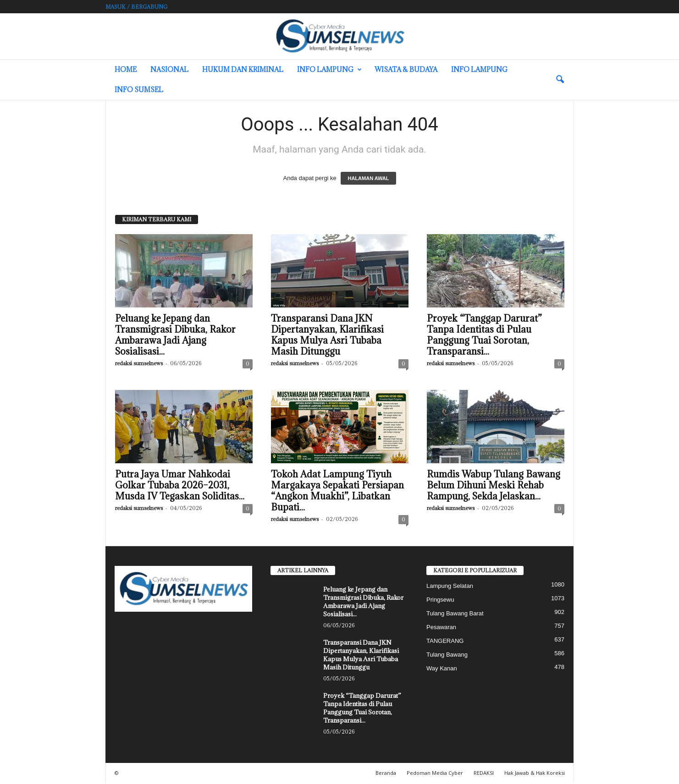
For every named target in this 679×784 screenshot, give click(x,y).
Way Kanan (442, 669)
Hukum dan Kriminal (243, 69)
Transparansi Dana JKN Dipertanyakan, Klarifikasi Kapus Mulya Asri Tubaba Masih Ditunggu (327, 336)
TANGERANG (445, 642)
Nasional (169, 69)
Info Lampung (329, 70)
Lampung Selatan (450, 587)
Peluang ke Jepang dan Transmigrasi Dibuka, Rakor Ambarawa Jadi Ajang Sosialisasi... (175, 336)
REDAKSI (484, 774)
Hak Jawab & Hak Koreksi (535, 774)
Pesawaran (441, 628)
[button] (560, 80)
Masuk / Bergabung (136, 7)
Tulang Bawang (447, 655)
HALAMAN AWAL (368, 179)
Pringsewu (440, 600)
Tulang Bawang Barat (455, 614)
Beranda (386, 774)
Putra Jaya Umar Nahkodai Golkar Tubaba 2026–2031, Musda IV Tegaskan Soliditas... (180, 486)
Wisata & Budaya (406, 69)
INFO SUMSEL (139, 90)
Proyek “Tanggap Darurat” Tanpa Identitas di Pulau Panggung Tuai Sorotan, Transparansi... (484, 336)
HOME (126, 69)
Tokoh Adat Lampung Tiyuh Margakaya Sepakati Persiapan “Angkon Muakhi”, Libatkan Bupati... (337, 492)
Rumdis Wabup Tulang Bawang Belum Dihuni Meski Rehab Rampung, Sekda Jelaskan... (494, 486)
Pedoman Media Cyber (435, 774)
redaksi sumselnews (139, 364)
